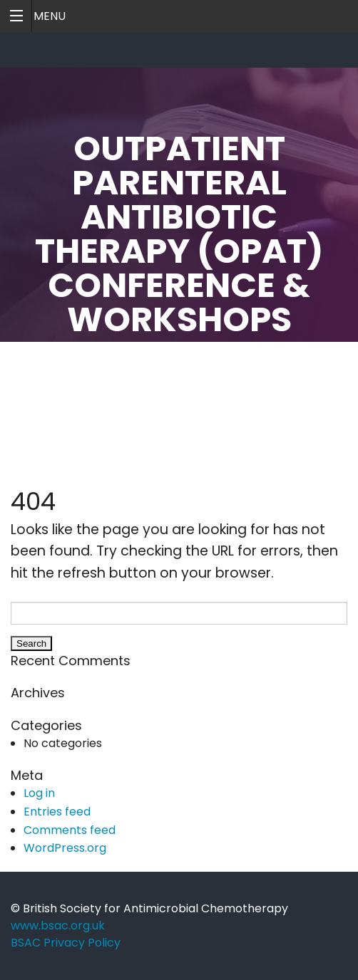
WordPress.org (65, 848)
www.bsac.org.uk (58, 926)
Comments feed (70, 830)
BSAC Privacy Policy (66, 943)
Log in (39, 793)
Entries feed (57, 812)
